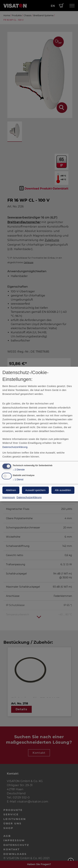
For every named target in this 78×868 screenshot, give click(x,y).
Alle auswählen (63, 490)
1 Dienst (18, 480)
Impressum (9, 497)
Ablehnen (11, 490)
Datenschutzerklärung (15, 447)
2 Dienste (19, 470)
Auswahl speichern (35, 490)
